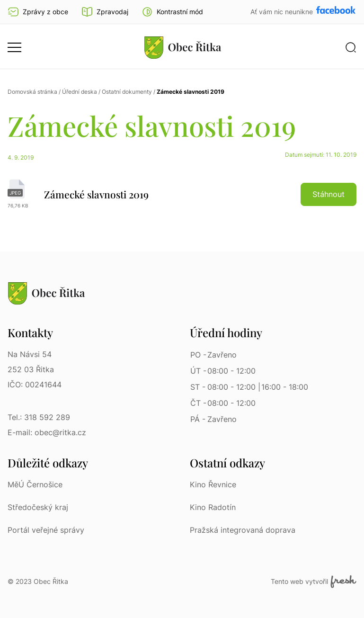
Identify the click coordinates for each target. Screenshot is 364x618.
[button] (172, 12)
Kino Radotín (213, 507)
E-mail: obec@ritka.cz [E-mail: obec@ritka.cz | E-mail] (47, 432)
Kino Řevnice (213, 484)
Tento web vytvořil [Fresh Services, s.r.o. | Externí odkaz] (314, 582)
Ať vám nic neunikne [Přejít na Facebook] (283, 12)
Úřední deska (80, 92)
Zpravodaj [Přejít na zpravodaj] (105, 12)
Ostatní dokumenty (127, 92)
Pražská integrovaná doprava (243, 530)
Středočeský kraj (38, 507)
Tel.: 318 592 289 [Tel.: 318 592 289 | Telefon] (39, 417)
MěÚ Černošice (35, 484)
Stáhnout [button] (328, 194)
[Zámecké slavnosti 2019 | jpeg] (182, 194)
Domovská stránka (32, 92)
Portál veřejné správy (46, 530)
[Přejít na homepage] (183, 47)
